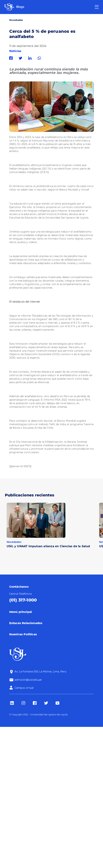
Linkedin (31, 58)
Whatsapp (40, 58)
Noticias (15, 51)
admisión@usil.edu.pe (28, 680)
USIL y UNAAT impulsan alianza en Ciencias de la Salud (48, 546)
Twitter (21, 58)
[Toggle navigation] (97, 7)
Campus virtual (24, 688)
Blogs (20, 7)
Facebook (12, 58)
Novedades (16, 20)
